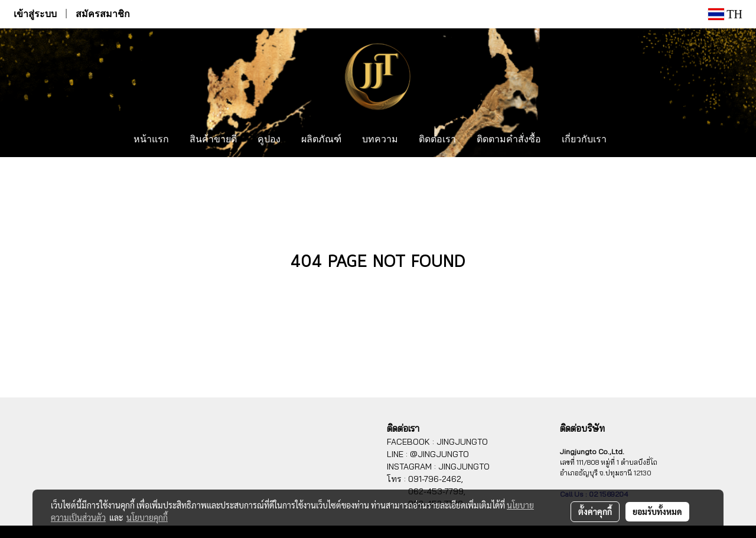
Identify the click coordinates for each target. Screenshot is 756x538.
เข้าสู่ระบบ (35, 14)
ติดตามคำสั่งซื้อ (509, 140)
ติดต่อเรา (437, 140)
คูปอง (269, 140)
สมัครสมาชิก (103, 14)
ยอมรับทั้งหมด (657, 511)
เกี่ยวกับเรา (584, 140)
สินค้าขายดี (213, 140)
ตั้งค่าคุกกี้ (595, 511)
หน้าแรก (151, 140)
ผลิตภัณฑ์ (321, 140)
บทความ (380, 140)
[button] (628, 140)
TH (725, 14)
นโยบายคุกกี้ (147, 517)
